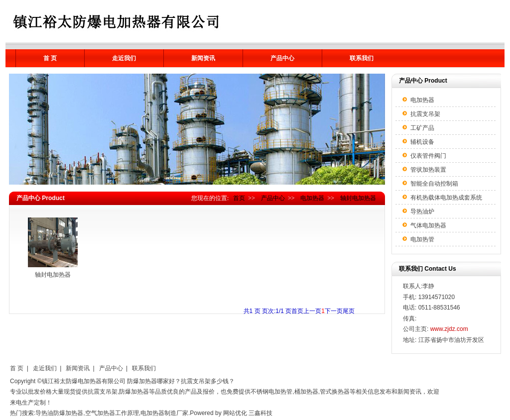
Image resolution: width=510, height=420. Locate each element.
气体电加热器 (428, 225)
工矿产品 (422, 128)
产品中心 (282, 58)
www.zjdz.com (449, 329)
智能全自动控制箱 (434, 184)
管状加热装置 (428, 170)
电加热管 (422, 239)
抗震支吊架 (425, 114)
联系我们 (362, 58)
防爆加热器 (142, 381)
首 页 (50, 58)
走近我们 (124, 58)
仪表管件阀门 (428, 156)
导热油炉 (422, 211)
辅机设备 (422, 142)
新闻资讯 (203, 58)
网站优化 (235, 413)
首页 (239, 198)
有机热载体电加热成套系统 (446, 198)
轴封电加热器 (358, 198)
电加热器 (312, 198)
